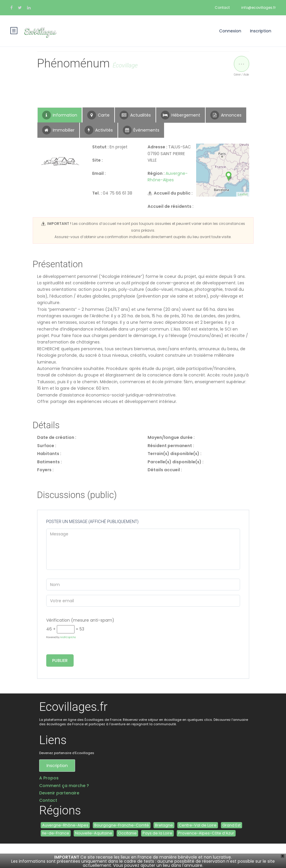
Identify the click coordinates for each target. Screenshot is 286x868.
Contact (222, 8)
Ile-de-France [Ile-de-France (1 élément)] (56, 833)
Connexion (230, 31)
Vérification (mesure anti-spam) (80, 620)
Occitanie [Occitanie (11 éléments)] (127, 833)
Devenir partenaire (59, 793)
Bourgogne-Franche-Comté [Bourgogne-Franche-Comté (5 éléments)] (122, 825)
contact (76, 856)
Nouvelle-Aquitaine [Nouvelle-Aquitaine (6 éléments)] (94, 833)
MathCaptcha (68, 637)
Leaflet (243, 194)
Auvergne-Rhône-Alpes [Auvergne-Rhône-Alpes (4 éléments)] (65, 825)
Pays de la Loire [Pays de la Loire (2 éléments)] (157, 833)
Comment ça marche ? (64, 786)
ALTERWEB (98, 856)
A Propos (49, 778)
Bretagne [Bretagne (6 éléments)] (164, 825)
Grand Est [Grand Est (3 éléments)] (232, 825)
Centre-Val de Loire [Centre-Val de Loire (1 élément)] (198, 825)
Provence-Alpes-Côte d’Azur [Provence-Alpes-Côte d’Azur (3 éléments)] (206, 833)
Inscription (261, 31)
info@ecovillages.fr (258, 8)
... (242, 61)
